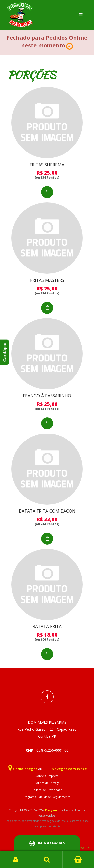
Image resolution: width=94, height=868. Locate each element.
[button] (70, 46)
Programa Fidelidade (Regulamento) (47, 797)
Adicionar (47, 192)
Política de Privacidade (47, 790)
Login (16, 860)
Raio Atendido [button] (47, 843)
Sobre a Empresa (47, 776)
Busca (47, 860)
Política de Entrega (47, 783)
